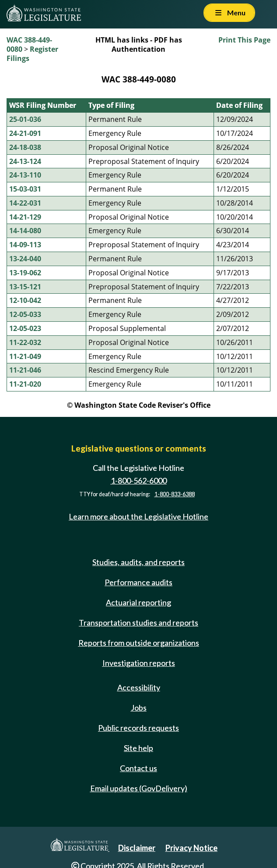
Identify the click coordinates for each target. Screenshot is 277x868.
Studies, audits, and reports (138, 562)
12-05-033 (25, 314)
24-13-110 (25, 175)
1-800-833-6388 (175, 494)
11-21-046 (25, 370)
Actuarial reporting (138, 602)
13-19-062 (25, 273)
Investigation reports (139, 663)
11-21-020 (25, 384)
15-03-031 (25, 189)
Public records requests (138, 728)
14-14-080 (25, 231)
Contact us (138, 768)
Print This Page (244, 40)
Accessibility (139, 687)
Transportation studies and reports (138, 623)
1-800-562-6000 (139, 480)
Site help (138, 748)
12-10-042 (25, 300)
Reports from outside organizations (139, 643)
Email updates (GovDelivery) (139, 788)
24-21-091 (25, 133)
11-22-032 (25, 342)
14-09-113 (25, 245)
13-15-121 (25, 287)
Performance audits (138, 582)
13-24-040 (25, 259)
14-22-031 (25, 203)
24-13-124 (25, 161)
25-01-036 (25, 119)
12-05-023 (25, 328)
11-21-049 (25, 356)
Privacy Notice (191, 848)
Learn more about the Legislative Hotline (138, 516)
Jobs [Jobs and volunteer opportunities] (139, 708)
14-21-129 (25, 217)
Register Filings (32, 54)
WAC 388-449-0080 (29, 44)
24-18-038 (25, 147)
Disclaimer (137, 848)
